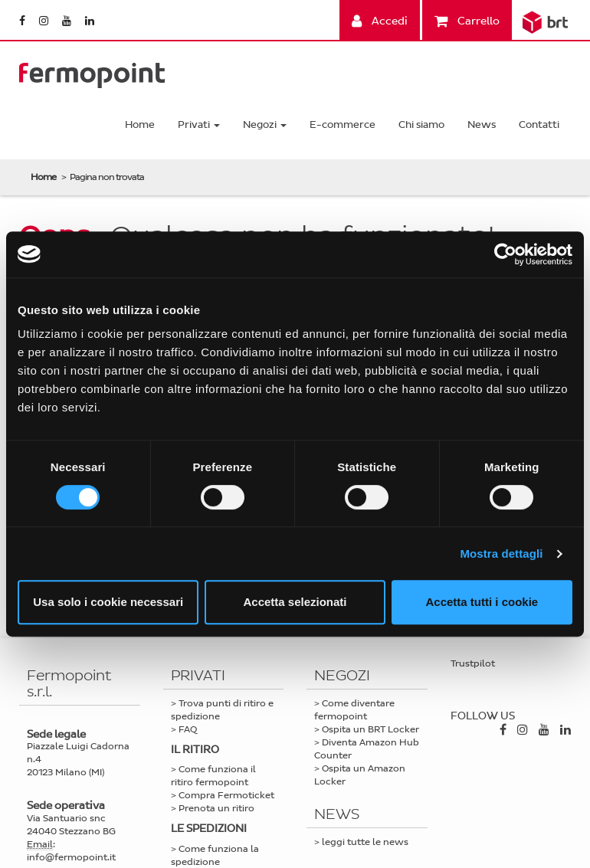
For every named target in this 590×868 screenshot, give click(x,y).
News (482, 124)
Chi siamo (421, 124)
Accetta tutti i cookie (482, 602)
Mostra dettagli (501, 554)
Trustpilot (473, 663)
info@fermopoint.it (71, 857)
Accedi (380, 21)
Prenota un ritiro (216, 808)
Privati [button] (199, 124)
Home (140, 124)
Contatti (539, 124)
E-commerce (343, 124)
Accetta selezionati (295, 602)
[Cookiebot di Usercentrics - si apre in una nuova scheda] (505, 254)
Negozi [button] (265, 124)
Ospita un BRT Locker (370, 729)
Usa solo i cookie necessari (108, 602)
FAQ (188, 729)
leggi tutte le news (365, 842)
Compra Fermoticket (226, 795)
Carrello (467, 21)
